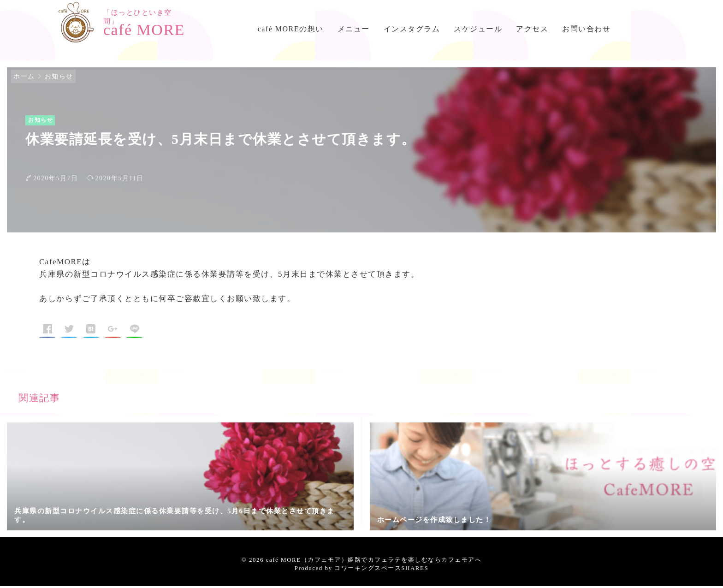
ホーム (24, 78)
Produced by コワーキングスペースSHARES (361, 570)
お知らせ (59, 78)
